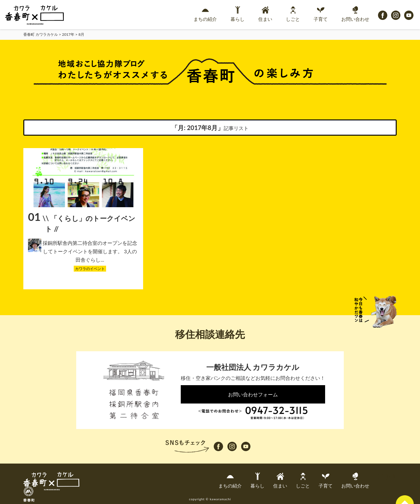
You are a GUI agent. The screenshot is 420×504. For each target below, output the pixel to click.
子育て (321, 14)
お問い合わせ (355, 14)
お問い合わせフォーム (253, 394)
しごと (293, 14)
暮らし (238, 14)
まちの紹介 (205, 14)
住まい (265, 14)
